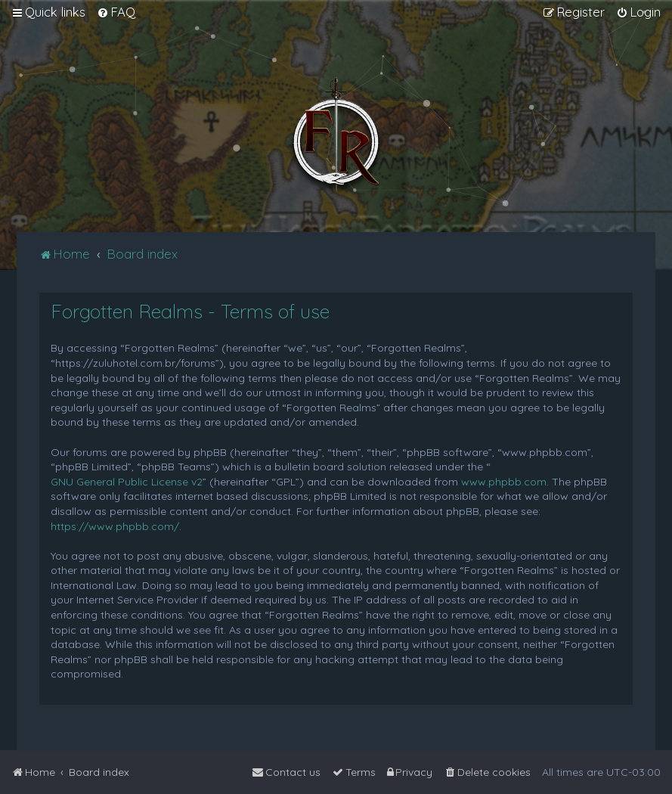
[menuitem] (116, 12)
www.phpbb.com (504, 482)
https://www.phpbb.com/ (115, 526)
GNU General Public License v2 (127, 482)
